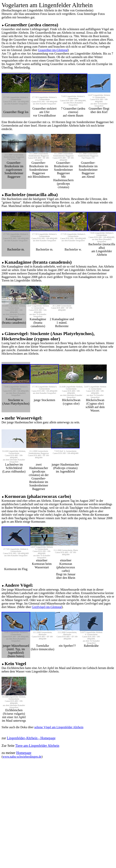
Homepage (24, 753)
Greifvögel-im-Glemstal (47, 607)
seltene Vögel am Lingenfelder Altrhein (59, 727)
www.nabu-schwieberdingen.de (22, 757)
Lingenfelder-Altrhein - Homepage (31, 738)
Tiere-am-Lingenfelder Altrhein (37, 746)
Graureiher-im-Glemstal (53, 50)
